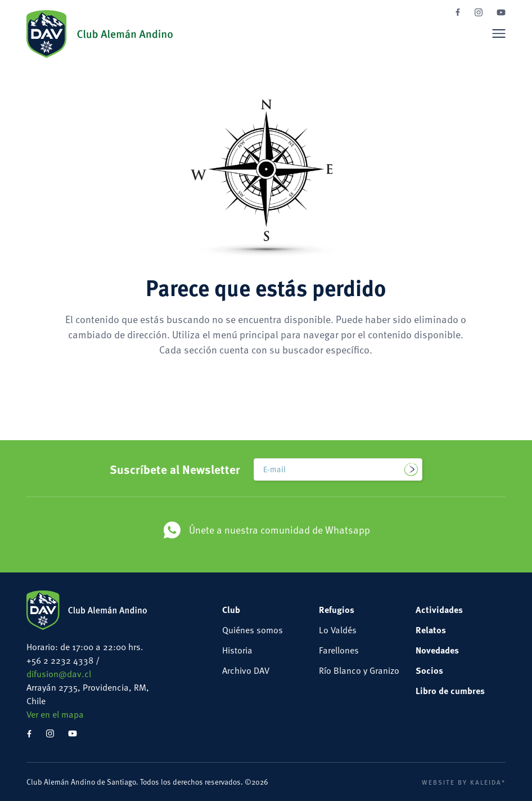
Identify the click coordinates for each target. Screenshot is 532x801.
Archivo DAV (246, 670)
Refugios (337, 609)
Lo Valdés (338, 630)
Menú (499, 33)
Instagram (479, 12)
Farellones (339, 650)
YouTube (501, 12)
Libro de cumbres (450, 690)
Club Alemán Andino (100, 34)
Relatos (431, 630)
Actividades (439, 609)
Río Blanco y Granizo (359, 670)
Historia (237, 650)
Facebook (458, 12)
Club (231, 609)
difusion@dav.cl (59, 674)
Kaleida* (488, 782)
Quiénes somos (253, 630)
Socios (429, 670)
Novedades (437, 650)
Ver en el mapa (55, 714)
